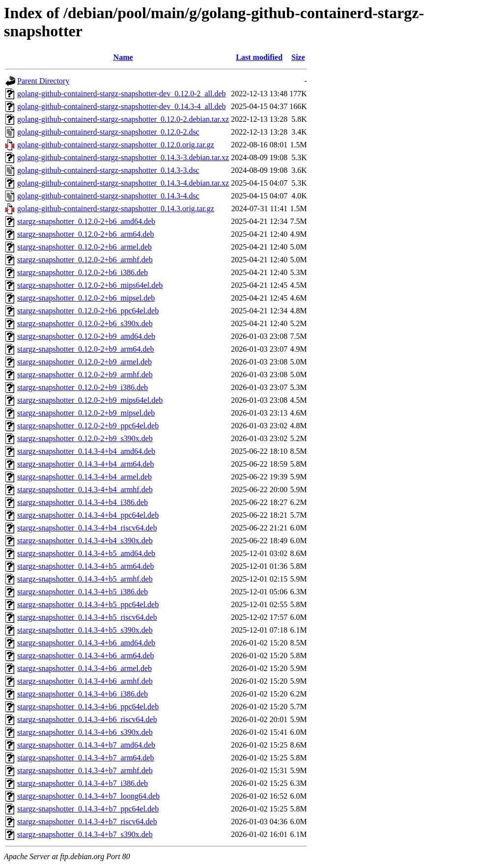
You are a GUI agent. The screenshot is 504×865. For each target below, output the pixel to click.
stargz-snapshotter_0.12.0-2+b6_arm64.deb (85, 234)
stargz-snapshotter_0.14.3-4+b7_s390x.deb (85, 834)
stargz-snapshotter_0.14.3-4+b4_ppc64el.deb (88, 515)
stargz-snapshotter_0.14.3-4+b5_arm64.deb (85, 566)
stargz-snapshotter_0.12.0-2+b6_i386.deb (83, 272)
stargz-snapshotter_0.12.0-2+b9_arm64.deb (85, 349)
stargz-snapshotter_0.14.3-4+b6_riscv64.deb (87, 719)
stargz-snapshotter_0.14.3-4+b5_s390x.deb (85, 630)
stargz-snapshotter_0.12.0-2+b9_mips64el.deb (90, 400)
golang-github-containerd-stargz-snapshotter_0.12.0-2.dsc (108, 132)
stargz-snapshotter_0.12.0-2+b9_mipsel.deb (86, 413)
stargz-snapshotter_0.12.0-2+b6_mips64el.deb (90, 285)
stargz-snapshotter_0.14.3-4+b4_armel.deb (84, 477)
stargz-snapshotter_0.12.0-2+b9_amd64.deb (86, 336)
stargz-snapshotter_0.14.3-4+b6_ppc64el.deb (88, 707)
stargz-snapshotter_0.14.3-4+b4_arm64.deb (85, 464)
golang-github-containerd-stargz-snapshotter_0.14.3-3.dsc (108, 170)
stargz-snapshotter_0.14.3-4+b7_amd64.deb (86, 745)
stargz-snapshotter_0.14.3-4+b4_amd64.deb (86, 451)
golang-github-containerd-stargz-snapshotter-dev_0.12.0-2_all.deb (122, 94)
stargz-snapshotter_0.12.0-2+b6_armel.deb (84, 247)
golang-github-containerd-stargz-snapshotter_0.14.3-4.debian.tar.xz (123, 183)
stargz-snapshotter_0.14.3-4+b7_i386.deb (83, 783)
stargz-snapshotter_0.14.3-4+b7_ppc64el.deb (88, 809)
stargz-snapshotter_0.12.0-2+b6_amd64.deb (86, 221)
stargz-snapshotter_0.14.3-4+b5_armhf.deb (85, 579)
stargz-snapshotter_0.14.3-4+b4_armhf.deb (85, 489)
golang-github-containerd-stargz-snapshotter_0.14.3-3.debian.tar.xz (123, 157)
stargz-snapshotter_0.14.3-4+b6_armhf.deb (85, 681)
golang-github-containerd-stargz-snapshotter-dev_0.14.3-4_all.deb (122, 106)
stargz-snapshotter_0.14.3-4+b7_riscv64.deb (87, 822)
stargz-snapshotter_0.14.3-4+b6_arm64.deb (85, 656)
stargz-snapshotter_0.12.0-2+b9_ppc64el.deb (88, 426)
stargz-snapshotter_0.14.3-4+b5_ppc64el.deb (88, 604)
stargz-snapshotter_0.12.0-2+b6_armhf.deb (85, 260)
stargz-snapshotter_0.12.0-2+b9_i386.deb (83, 387)
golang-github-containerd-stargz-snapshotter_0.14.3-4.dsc (108, 196)
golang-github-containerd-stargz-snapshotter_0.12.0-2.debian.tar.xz (123, 119)
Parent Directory (43, 81)
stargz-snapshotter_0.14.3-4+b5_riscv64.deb (87, 617)
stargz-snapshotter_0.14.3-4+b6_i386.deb (83, 694)
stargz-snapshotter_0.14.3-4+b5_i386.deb (83, 592)
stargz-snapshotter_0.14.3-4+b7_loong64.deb (88, 796)
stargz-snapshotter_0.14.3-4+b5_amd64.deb (86, 553)
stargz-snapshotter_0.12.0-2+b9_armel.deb (84, 362)
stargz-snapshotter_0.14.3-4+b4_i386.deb (83, 502)
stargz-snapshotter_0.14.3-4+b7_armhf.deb (85, 770)
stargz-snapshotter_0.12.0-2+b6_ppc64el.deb (88, 311)
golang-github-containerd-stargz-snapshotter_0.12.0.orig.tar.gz (116, 145)
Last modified (259, 57)
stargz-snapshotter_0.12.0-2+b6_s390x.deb (85, 323)
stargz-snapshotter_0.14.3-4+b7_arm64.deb (85, 758)
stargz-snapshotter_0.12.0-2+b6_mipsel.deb (86, 298)
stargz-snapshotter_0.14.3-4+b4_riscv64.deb (87, 528)
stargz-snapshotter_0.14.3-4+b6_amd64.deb (86, 643)
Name (123, 57)
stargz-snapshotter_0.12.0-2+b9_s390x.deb (85, 438)
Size (298, 57)
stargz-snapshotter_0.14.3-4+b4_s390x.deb (85, 541)
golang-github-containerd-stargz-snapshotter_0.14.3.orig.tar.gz (116, 209)
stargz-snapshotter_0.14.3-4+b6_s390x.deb (85, 732)
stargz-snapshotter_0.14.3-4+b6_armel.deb (84, 668)
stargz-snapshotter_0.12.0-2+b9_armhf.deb (85, 375)
